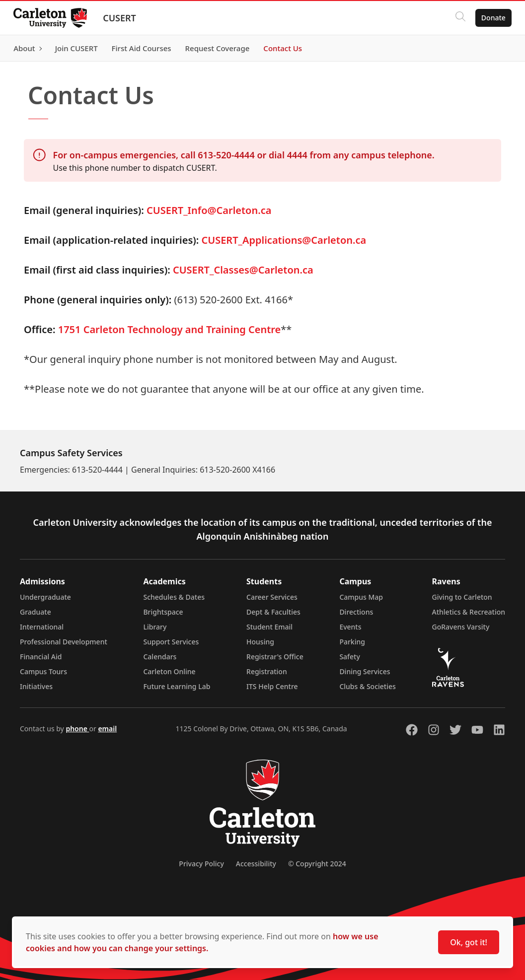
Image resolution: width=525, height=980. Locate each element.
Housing (260, 642)
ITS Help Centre (272, 686)
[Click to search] (458, 18)
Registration (267, 671)
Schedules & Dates (174, 597)
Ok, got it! (469, 942)
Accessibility (256, 864)
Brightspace (163, 612)
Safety (350, 657)
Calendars (160, 657)
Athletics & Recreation (469, 612)
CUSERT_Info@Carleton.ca (209, 210)
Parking (352, 642)
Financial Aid (41, 657)
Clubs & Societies (367, 686)
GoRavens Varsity (461, 627)
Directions (356, 612)
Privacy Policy (201, 864)
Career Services (272, 597)
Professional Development (64, 642)
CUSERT (122, 18)
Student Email (269, 627)
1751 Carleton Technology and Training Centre (170, 329)
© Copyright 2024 (317, 864)
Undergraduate (45, 597)
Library (155, 627)
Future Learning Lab (177, 686)
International (42, 627)
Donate (491, 18)
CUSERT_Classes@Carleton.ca (243, 270)
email (107, 729)
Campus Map (361, 597)
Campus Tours (43, 671)
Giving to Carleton (462, 597)
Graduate (36, 612)
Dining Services (365, 671)
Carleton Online (169, 671)
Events (350, 627)
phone (77, 729)
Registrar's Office (275, 657)
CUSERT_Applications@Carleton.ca (284, 240)
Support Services (171, 642)
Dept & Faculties (273, 612)
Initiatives (36, 686)
